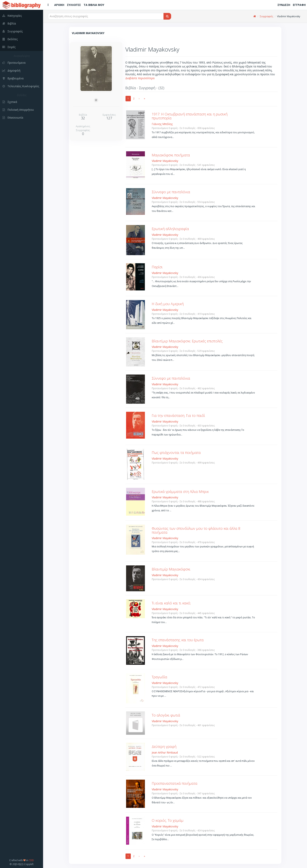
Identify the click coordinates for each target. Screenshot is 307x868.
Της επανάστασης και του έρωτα (178, 640)
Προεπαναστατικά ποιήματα (175, 783)
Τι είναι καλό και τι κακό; (171, 603)
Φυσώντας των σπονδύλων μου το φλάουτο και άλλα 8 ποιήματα (196, 530)
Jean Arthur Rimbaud (165, 752)
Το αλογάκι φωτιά (166, 715)
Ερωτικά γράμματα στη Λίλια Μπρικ (180, 492)
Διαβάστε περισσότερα (140, 78)
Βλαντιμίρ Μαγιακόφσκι (171, 569)
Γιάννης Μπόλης (162, 124)
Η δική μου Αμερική (168, 304)
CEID (31, 860)
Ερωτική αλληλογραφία (170, 229)
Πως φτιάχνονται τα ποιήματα (176, 453)
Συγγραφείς (266, 16)
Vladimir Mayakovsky (165, 161)
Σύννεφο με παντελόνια (171, 192)
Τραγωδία (159, 677)
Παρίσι (157, 267)
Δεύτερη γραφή (164, 746)
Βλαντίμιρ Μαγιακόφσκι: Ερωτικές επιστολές (187, 341)
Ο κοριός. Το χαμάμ (168, 820)
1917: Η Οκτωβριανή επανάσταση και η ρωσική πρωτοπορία (190, 116)
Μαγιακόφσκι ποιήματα (171, 155)
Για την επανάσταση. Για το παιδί (178, 415)
